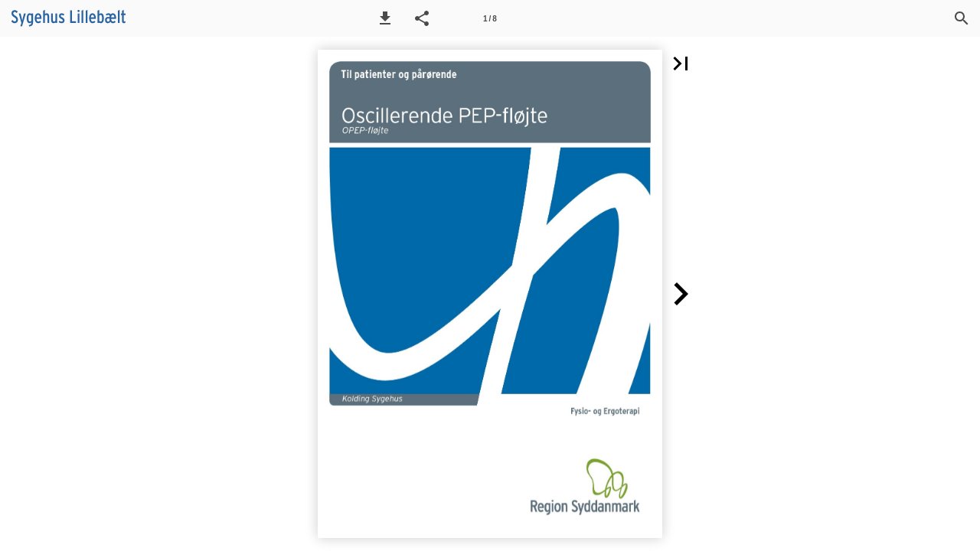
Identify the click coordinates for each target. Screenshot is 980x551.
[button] (385, 18)
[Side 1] (490, 18)
